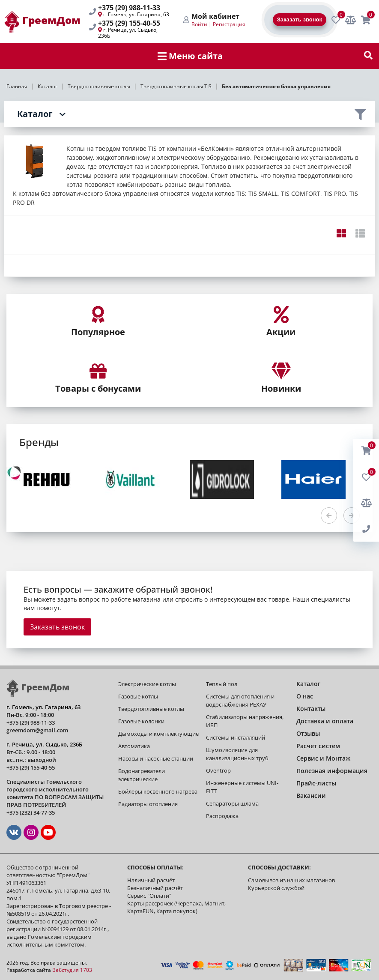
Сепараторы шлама (232, 803)
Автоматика (134, 746)
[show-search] (368, 56)
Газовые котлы (138, 696)
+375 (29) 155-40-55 (129, 23)
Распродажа (222, 816)
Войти (199, 24)
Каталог (35, 114)
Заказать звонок (57, 627)
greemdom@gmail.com (37, 730)
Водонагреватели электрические (142, 775)
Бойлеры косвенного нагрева (158, 791)
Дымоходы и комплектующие (158, 734)
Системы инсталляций (236, 737)
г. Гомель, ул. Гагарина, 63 (136, 14)
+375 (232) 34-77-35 (31, 812)
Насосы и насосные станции (156, 758)
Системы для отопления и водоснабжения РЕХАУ (240, 700)
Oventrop (218, 770)
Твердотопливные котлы (151, 709)
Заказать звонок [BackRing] (300, 19)
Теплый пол (222, 684)
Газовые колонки (141, 721)
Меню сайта (190, 56)
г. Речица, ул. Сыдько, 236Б (128, 33)
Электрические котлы (147, 684)
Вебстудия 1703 (72, 970)
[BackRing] (366, 529)
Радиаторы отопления (148, 804)
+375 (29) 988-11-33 (129, 8)
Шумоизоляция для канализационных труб (237, 754)
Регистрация (229, 24)
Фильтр (360, 114)
